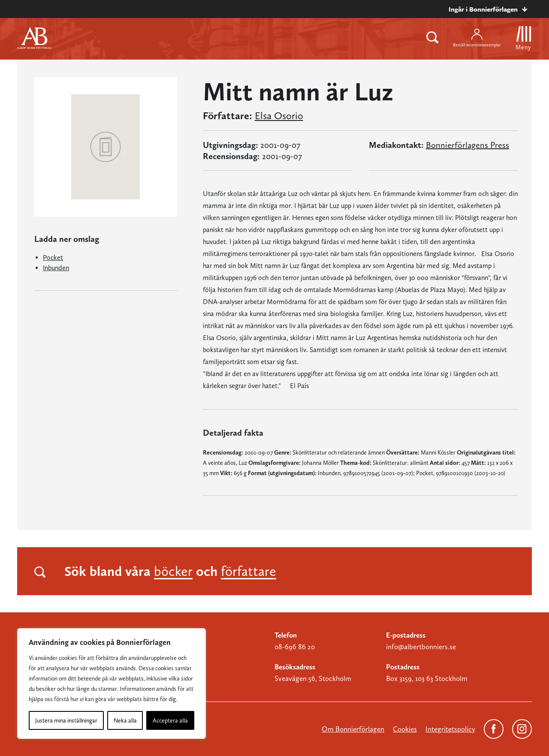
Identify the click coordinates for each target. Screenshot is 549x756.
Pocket (53, 258)
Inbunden (56, 268)
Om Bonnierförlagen (353, 729)
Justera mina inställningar (66, 720)
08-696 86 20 (295, 647)
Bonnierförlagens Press (468, 145)
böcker (173, 571)
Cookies (405, 729)
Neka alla (125, 720)
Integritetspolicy (450, 729)
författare (249, 571)
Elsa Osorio (279, 116)
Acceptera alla (170, 720)
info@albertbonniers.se (421, 647)
